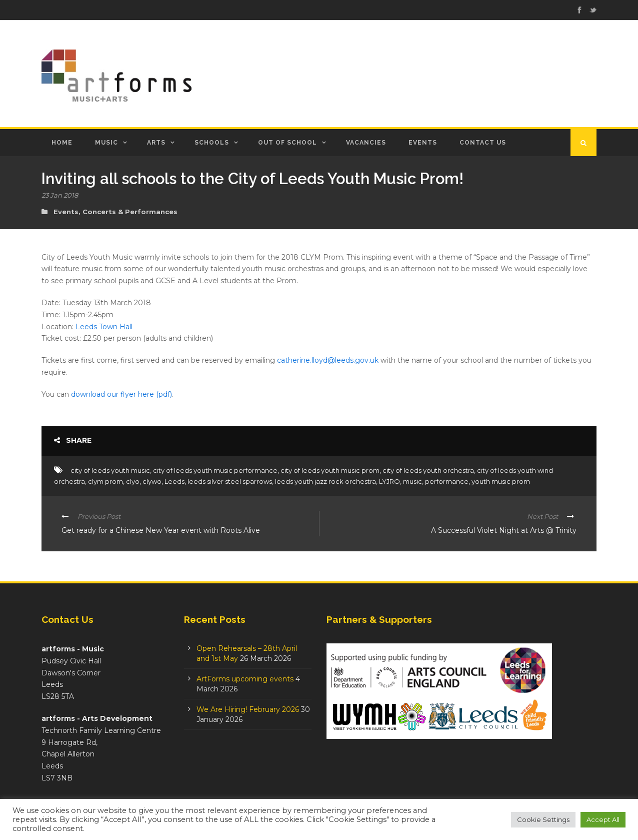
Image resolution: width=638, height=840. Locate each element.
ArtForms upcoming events (245, 679)
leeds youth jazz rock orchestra (325, 481)
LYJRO (389, 481)
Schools (212, 143)
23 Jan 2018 (60, 195)
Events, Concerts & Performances (115, 212)
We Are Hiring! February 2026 (248, 709)
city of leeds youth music (110, 470)
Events (423, 143)
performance (447, 481)
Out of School (287, 143)
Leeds (174, 481)
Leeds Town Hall (104, 327)
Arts (156, 143)
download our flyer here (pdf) (121, 394)
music (412, 481)
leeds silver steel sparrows (230, 481)
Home (62, 143)
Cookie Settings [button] (543, 819)
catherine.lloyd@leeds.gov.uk (328, 360)
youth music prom (501, 481)
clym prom (105, 481)
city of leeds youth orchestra (428, 470)
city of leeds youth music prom (330, 470)
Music (106, 143)
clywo (152, 481)
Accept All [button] (603, 819)
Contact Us (483, 143)
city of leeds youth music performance (215, 470)
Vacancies (366, 143)
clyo (133, 481)
